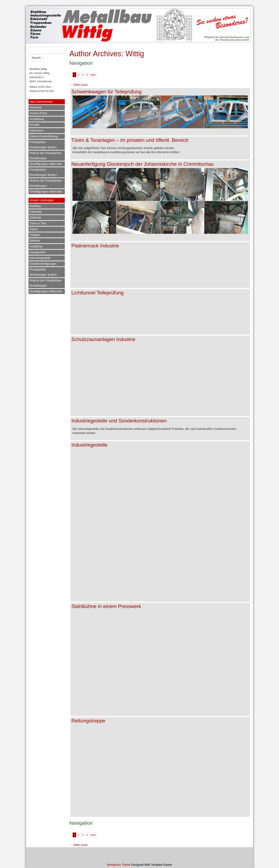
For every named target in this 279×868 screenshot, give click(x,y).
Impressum (37, 131)
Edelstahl (35, 212)
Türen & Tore (38, 223)
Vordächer (36, 246)
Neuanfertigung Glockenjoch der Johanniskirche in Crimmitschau (143, 164)
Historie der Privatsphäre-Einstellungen (46, 156)
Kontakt (34, 125)
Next (93, 75)
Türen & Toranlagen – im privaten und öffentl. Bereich (130, 140)
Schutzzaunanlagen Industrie (103, 339)
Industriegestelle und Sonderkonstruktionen (119, 421)
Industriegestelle (40, 258)
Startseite (36, 107)
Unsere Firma (38, 113)
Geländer (35, 218)
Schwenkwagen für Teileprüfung (106, 92)
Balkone (35, 241)
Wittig (135, 54)
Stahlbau (35, 206)
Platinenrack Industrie (95, 246)
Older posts (79, 85)
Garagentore (38, 252)
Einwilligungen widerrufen (46, 164)
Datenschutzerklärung (44, 136)
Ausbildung (37, 119)
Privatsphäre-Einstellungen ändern (43, 145)
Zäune (34, 229)
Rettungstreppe (88, 721)
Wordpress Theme (119, 865)
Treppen (35, 235)
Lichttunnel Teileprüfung (98, 293)
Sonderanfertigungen (43, 264)
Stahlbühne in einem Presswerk (106, 606)
